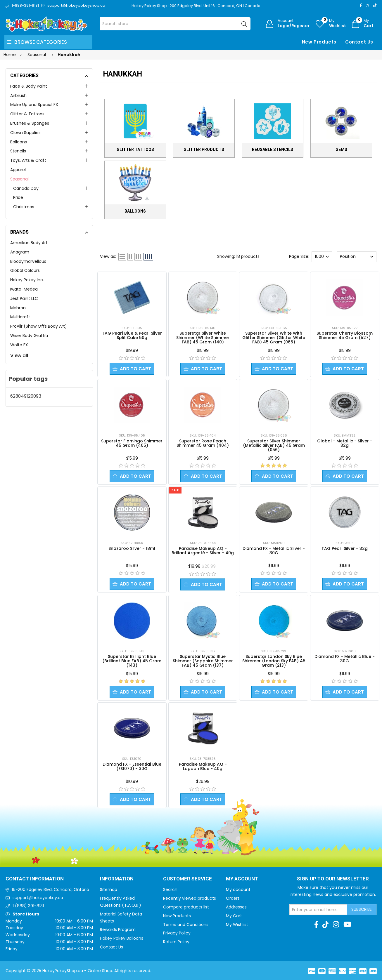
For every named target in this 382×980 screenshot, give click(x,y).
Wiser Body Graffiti (29, 336)
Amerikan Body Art (29, 243)
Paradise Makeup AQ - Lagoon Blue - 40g (203, 766)
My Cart (234, 916)
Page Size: (299, 256)
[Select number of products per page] (322, 257)
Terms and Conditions (186, 925)
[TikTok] (375, 5)
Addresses (236, 907)
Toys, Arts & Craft (28, 160)
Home (10, 55)
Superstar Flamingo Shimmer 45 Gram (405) (132, 443)
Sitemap (109, 889)
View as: (108, 256)
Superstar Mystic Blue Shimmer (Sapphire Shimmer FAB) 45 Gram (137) (203, 661)
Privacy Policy (177, 933)
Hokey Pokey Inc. (27, 280)
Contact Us (359, 42)
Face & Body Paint (29, 86)
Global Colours (25, 270)
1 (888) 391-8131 (28, 906)
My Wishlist (237, 925)
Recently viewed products (190, 898)
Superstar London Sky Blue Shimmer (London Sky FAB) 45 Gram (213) (274, 661)
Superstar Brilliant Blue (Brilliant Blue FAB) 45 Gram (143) (132, 661)
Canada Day (26, 188)
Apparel (18, 170)
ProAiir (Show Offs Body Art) (39, 326)
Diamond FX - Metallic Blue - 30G (345, 659)
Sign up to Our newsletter (333, 879)
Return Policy (176, 942)
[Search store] (175, 24)
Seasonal (19, 179)
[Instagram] (368, 5)
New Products (319, 42)
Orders (233, 898)
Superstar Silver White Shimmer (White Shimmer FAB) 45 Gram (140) (203, 338)
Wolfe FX (19, 345)
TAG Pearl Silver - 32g (345, 548)
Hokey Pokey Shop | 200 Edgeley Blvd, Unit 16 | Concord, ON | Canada (196, 6)
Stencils (18, 151)
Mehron (18, 308)
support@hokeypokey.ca (38, 898)
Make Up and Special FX (34, 105)
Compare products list (186, 907)
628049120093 (26, 396)
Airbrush (18, 95)
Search (170, 889)
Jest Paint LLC (24, 298)
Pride (18, 197)
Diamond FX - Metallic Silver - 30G (274, 551)
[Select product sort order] (357, 257)
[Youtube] (347, 925)
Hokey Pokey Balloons (122, 938)
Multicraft (20, 317)
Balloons (19, 142)
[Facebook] (361, 5)
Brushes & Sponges (30, 123)
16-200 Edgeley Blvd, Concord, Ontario (50, 889)
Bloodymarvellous (28, 261)
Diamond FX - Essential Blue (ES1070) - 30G (132, 766)
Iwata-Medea (24, 289)
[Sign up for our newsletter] (318, 910)
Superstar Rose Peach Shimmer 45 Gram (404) (203, 443)
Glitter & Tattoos (27, 114)
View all (19, 356)
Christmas (24, 207)
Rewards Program (118, 929)
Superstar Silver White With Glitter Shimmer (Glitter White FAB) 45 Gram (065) (274, 338)
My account (238, 889)
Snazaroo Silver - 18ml (132, 548)
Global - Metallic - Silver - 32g (345, 443)
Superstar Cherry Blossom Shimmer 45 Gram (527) (345, 335)
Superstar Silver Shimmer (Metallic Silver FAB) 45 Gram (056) (274, 445)
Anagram (20, 252)
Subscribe (362, 909)
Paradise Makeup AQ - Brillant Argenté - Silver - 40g (203, 551)
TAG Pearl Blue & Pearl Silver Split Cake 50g (132, 335)
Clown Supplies (25, 133)
